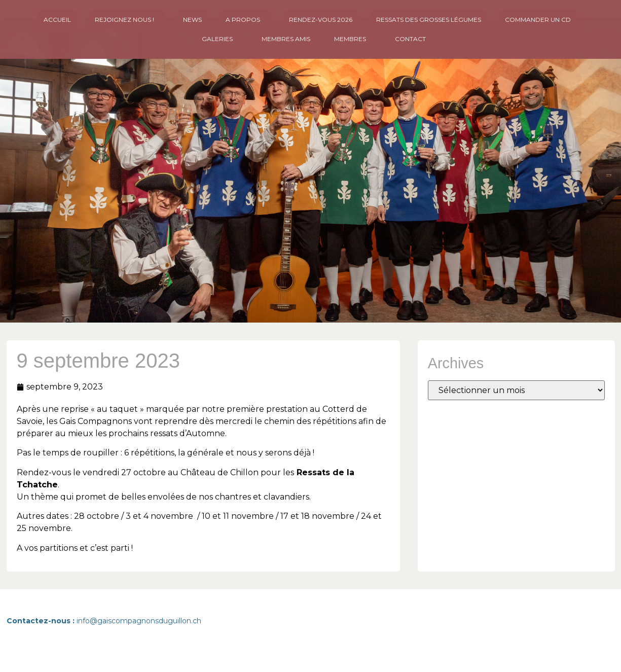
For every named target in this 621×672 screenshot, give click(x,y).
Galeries (220, 39)
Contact (410, 39)
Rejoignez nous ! (127, 20)
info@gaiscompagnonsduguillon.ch (139, 621)
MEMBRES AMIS (286, 39)
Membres (353, 39)
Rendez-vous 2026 (321, 20)
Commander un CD (538, 20)
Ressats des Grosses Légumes (429, 20)
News (192, 20)
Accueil (57, 20)
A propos (245, 20)
